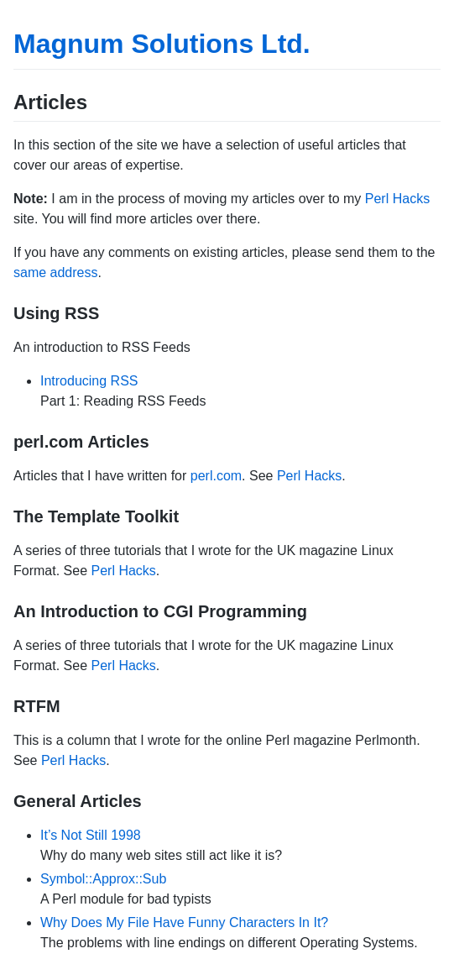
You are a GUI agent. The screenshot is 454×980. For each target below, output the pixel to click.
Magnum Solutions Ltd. (162, 44)
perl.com (216, 476)
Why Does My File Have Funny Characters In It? (184, 922)
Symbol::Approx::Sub (103, 879)
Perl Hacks (397, 199)
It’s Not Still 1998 (91, 835)
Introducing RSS (89, 381)
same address (56, 273)
